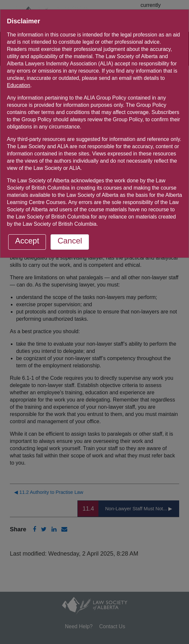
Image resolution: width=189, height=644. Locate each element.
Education (19, 85)
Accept (27, 241)
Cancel (70, 241)
